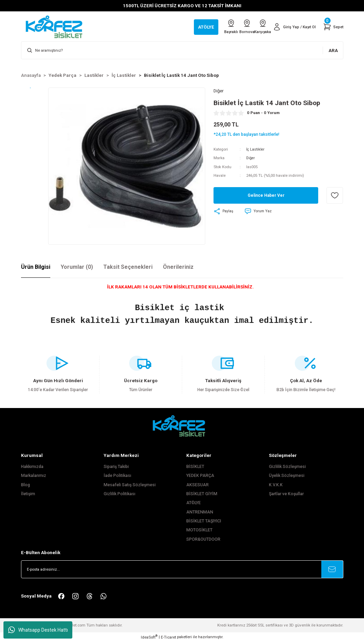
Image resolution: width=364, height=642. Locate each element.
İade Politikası (117, 476)
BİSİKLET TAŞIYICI (204, 521)
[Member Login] (292, 27)
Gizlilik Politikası (119, 494)
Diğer (251, 159)
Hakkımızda (32, 467)
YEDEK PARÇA (200, 476)
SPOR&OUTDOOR (203, 539)
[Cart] (332, 27)
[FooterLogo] (182, 426)
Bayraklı (211, 27)
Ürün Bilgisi (36, 267)
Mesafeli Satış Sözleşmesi (130, 485)
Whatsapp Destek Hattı (38, 630)
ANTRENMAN (200, 512)
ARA (333, 50)
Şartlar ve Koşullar (286, 494)
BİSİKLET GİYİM (202, 494)
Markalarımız (34, 476)
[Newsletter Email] (182, 569)
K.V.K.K (276, 485)
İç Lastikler (256, 150)
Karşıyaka (256, 27)
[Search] (182, 50)
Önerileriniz (178, 267)
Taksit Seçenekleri (128, 267)
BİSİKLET (195, 467)
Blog (25, 485)
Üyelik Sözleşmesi (287, 476)
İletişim (28, 494)
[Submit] (332, 569)
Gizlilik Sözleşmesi (287, 467)
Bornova (233, 27)
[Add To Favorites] (335, 196)
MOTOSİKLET (199, 530)
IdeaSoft (149, 637)
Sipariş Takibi (116, 467)
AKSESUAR (197, 485)
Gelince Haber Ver (266, 196)
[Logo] (58, 27)
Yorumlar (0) (77, 267)
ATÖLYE (194, 503)
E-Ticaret (168, 637)
